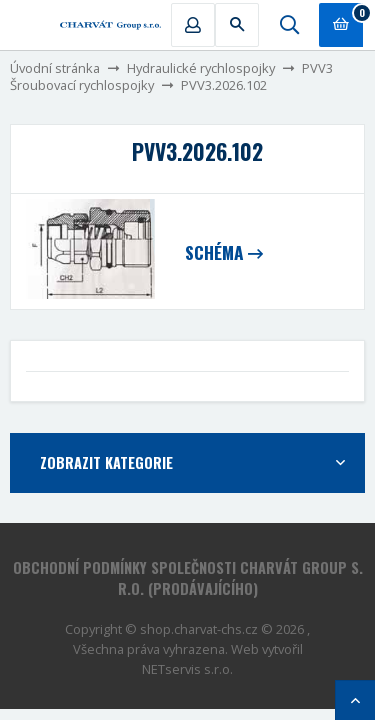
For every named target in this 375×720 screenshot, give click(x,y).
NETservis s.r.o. (187, 669)
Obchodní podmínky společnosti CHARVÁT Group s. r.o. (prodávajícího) (188, 577)
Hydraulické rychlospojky (201, 68)
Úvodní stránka (55, 68)
